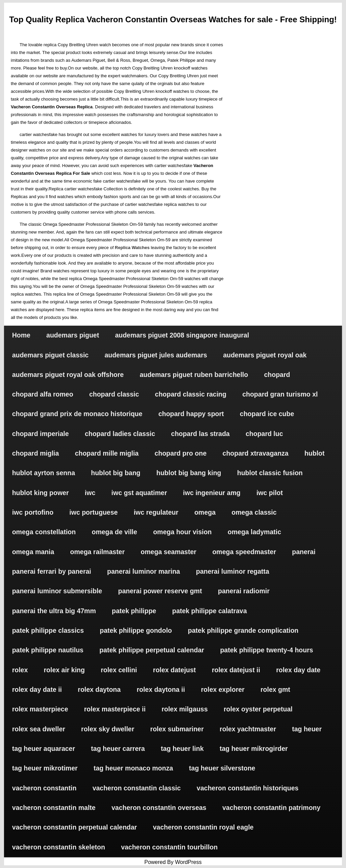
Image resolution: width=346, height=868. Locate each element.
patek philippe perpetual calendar (152, 650)
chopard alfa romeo (43, 394)
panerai (304, 552)
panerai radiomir (244, 591)
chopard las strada (200, 434)
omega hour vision (182, 532)
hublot (315, 453)
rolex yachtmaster (248, 729)
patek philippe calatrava (209, 611)
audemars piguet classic (51, 355)
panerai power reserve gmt (160, 591)
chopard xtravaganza (256, 453)
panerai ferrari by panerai (52, 571)
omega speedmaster (244, 552)
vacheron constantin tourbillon (169, 847)
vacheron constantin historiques (248, 788)
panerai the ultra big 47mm (54, 611)
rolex (20, 670)
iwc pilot (270, 493)
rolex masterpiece (40, 709)
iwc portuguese (93, 512)
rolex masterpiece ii (115, 709)
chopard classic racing (191, 394)
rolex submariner (177, 729)
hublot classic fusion (270, 473)
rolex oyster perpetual (258, 709)
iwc (90, 493)
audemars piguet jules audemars (156, 355)
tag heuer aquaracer (44, 749)
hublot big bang (116, 473)
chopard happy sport (191, 414)
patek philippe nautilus (48, 650)
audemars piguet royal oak (265, 355)
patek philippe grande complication (243, 630)
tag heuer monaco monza (133, 768)
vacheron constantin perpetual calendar (75, 827)
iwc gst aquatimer (139, 493)
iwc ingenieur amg (212, 493)
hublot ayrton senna (44, 473)
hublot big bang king (189, 473)
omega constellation (44, 532)
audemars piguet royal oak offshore (68, 375)
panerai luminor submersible (57, 591)
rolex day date (298, 670)
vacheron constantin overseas (159, 808)
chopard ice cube (267, 414)
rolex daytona (99, 689)
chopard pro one (180, 453)
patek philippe (134, 611)
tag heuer (307, 729)
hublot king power (41, 493)
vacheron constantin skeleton (59, 847)
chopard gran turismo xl (280, 394)
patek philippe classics (48, 630)
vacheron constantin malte (54, 808)
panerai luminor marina (144, 571)
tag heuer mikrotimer (45, 768)
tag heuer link (182, 749)
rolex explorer (223, 689)
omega (205, 512)
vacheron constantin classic (137, 788)
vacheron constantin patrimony (271, 808)
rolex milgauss (185, 709)
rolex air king (64, 670)
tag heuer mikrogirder (254, 749)
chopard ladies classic (120, 434)
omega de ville (114, 532)
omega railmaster (98, 552)
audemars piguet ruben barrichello (194, 375)
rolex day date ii (37, 689)
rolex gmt (275, 689)
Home (21, 335)
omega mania (33, 552)
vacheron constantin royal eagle (203, 827)
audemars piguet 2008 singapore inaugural (182, 335)
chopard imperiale (41, 434)
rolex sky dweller (108, 729)
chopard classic (114, 394)
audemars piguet (73, 335)
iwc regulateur (156, 512)
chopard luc (264, 434)
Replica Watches (132, 248)
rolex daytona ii (161, 689)
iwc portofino (33, 512)
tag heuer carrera (118, 749)
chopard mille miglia (107, 453)
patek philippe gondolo (136, 630)
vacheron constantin (44, 788)
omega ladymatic (254, 532)
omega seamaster (168, 552)
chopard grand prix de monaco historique (77, 414)
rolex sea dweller (39, 729)
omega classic (254, 512)
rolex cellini (119, 670)
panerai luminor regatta (233, 571)
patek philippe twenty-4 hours (266, 650)
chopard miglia (36, 453)
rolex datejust (175, 670)
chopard (277, 375)
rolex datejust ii (236, 670)
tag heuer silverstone (222, 768)
